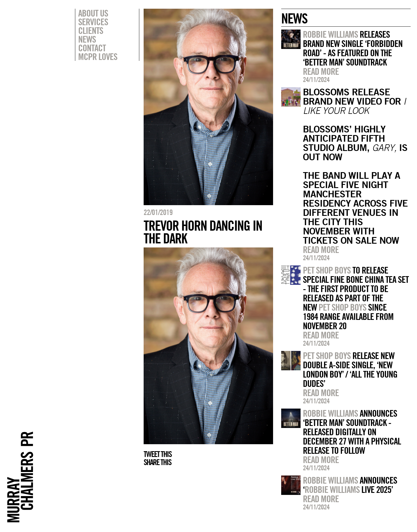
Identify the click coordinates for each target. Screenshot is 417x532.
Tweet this (158, 454)
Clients (91, 30)
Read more (321, 71)
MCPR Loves (98, 57)
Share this (157, 462)
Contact (92, 48)
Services (93, 22)
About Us (93, 13)
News (87, 39)
